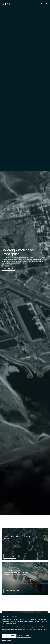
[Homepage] (6, 4)
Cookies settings (6, 640)
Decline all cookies (24, 636)
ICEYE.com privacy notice (9, 624)
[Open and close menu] (47, 4)
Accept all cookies (9, 636)
